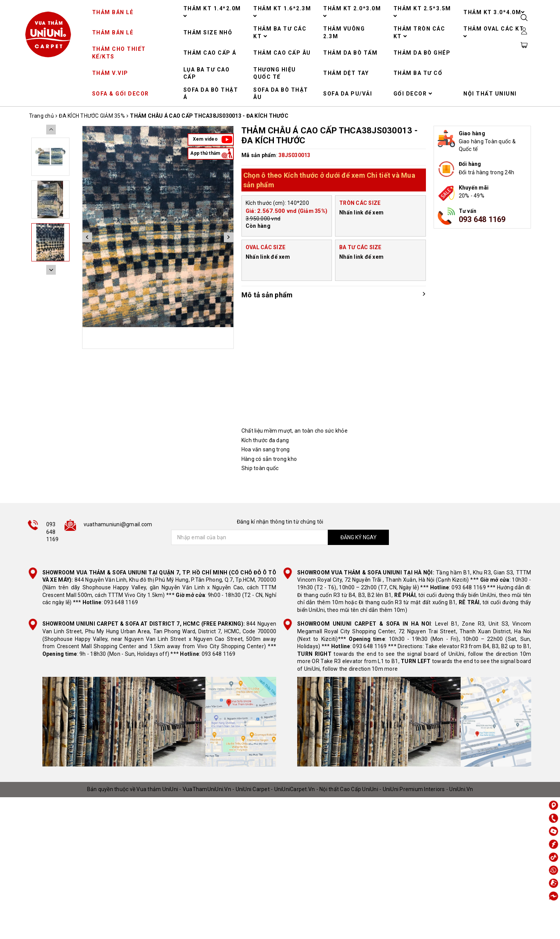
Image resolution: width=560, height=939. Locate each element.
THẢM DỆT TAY (346, 73)
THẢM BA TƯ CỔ (418, 73)
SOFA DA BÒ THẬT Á (211, 94)
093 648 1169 (482, 219)
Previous (87, 237)
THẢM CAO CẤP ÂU (282, 53)
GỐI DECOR (413, 94)
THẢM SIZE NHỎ (208, 32)
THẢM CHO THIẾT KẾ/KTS (119, 53)
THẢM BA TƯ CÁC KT (280, 32)
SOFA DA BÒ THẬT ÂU (281, 94)
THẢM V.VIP (110, 73)
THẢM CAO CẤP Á (210, 53)
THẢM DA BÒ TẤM (350, 53)
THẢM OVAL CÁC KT (494, 32)
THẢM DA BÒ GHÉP (422, 53)
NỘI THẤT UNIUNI (490, 94)
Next (229, 237)
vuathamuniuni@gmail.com (118, 524)
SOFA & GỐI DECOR (121, 94)
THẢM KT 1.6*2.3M (282, 12)
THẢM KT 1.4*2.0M (212, 12)
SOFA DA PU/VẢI (348, 94)
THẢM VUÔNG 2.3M (344, 32)
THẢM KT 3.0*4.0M (494, 12)
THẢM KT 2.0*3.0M (352, 12)
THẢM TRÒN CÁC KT (419, 32)
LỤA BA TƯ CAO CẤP (207, 73)
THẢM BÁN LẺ (113, 12)
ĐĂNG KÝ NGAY (358, 537)
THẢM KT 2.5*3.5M (422, 12)
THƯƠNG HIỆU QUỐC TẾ (275, 73)
